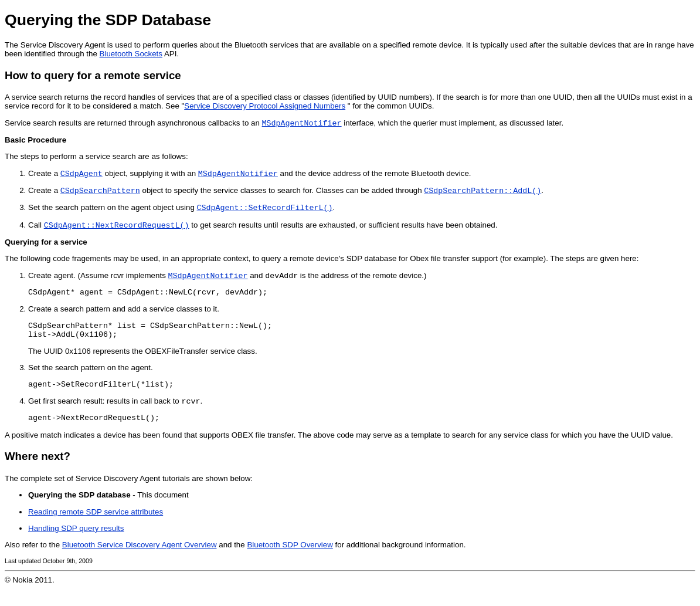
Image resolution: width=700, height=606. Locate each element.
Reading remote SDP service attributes (96, 529)
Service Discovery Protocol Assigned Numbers (265, 106)
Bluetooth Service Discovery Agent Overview (140, 562)
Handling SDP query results (76, 545)
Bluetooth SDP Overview (290, 562)
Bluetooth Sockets (131, 54)
